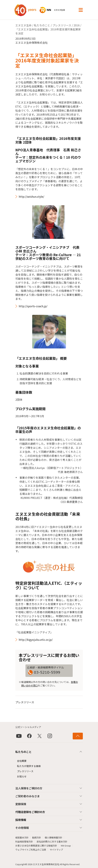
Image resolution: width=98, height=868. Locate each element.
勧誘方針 (37, 837)
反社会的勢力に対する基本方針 (52, 842)
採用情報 (21, 820)
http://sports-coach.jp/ (33, 306)
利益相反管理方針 (24, 842)
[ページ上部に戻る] (78, 736)
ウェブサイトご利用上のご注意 (31, 850)
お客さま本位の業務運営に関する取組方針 (36, 846)
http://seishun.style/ (31, 196)
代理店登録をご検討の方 (30, 812)
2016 (77, 25)
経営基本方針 (22, 837)
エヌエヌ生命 (23, 25)
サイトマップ (56, 850)
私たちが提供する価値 (29, 766)
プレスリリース (62, 25)
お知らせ (22, 776)
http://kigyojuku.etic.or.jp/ (36, 640)
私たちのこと (42, 25)
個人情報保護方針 (53, 837)
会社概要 (22, 761)
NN (43, 10)
